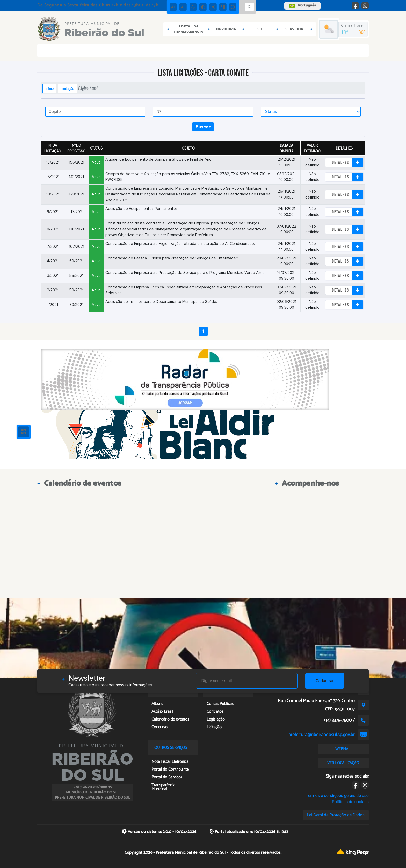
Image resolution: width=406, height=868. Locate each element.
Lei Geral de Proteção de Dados (336, 815)
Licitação (67, 88)
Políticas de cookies (350, 802)
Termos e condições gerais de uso (337, 796)
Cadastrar (325, 681)
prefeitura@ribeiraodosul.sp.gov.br (322, 735)
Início (49, 88)
